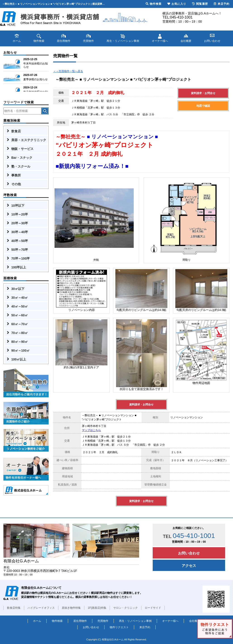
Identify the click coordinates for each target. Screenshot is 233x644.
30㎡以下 (18, 289)
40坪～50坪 (20, 241)
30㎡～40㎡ (20, 298)
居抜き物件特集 (71, 608)
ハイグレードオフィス (41, 608)
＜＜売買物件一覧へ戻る (68, 71)
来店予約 (145, 627)
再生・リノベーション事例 (135, 621)
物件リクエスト (119, 627)
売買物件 (103, 621)
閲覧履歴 (200, 4)
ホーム (37, 621)
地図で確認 (203, 106)
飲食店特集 (14, 608)
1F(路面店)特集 (97, 608)
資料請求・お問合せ (203, 93)
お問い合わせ (189, 553)
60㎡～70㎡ (20, 324)
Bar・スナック (22, 158)
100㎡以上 (19, 359)
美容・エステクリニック (29, 140)
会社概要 (195, 621)
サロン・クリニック (126, 608)
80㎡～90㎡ (20, 342)
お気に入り (177, 4)
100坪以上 (19, 267)
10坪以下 (18, 206)
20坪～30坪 (20, 223)
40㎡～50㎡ (20, 306)
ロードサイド (153, 608)
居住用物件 (80, 621)
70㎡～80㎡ (20, 333)
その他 (16, 184)
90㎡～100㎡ (20, 350)
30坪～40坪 (20, 232)
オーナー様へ (170, 621)
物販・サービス (22, 149)
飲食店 (16, 131)
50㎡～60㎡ (20, 315)
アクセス (189, 566)
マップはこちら (91, 430)
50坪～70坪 (20, 250)
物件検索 (57, 621)
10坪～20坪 (20, 214)
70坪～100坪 (20, 258)
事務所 (16, 175)
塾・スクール (21, 166)
